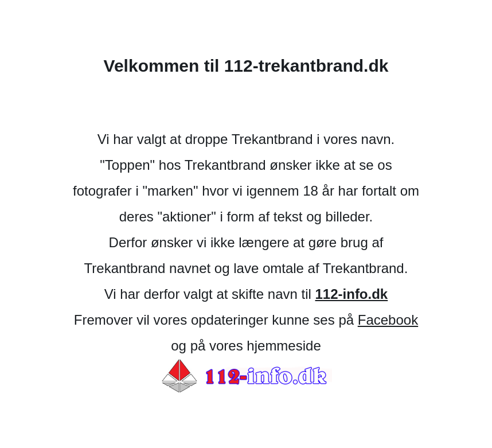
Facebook (388, 320)
